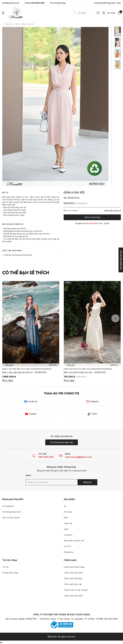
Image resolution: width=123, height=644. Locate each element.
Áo (65, 506)
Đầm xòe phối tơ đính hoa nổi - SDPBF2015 (85, 372)
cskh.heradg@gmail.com (78, 457)
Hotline (34, 3)
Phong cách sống (10, 573)
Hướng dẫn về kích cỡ (112, 210)
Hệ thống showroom (11, 3)
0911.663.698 (46, 457)
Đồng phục (69, 552)
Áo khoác (68, 512)
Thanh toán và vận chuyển (76, 590)
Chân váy (68, 523)
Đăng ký (87, 482)
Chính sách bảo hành (73, 573)
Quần (66, 529)
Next (115, 318)
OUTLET (68, 546)
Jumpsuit (68, 535)
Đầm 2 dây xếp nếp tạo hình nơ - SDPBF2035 (24, 372)
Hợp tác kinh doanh (11, 518)
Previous (8, 318)
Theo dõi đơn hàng (58, 3)
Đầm (66, 518)
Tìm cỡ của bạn (71, 211)
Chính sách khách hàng (74, 567)
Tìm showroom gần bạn (62, 442)
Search (75, 13)
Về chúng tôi (8, 506)
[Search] (84, 13)
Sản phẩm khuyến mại (74, 541)
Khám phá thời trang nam (108, 3)
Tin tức (6, 567)
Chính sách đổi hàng (73, 578)
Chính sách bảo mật (73, 584)
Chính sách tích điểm (73, 596)
